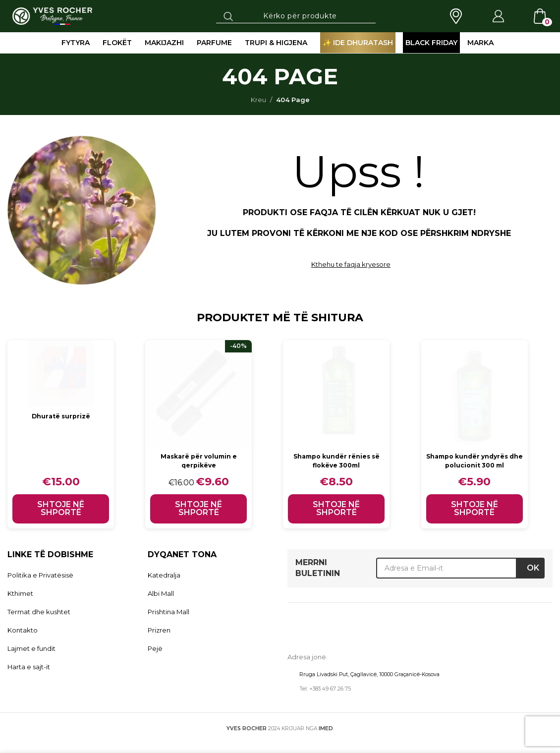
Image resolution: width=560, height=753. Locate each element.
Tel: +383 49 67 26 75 (325, 689)
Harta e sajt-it (29, 667)
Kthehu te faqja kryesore (351, 264)
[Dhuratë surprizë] (61, 374)
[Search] (296, 16)
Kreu (258, 100)
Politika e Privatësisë (40, 575)
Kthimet (20, 593)
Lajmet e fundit (31, 648)
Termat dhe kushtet (39, 612)
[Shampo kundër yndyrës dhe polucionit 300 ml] (477, 393)
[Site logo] (52, 15)
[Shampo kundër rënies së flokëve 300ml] (338, 393)
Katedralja (164, 575)
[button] (61, 509)
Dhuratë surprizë (61, 416)
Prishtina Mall (168, 612)
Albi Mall (161, 593)
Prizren (159, 630)
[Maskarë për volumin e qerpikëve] (199, 393)
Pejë (155, 648)
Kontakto (23, 630)
